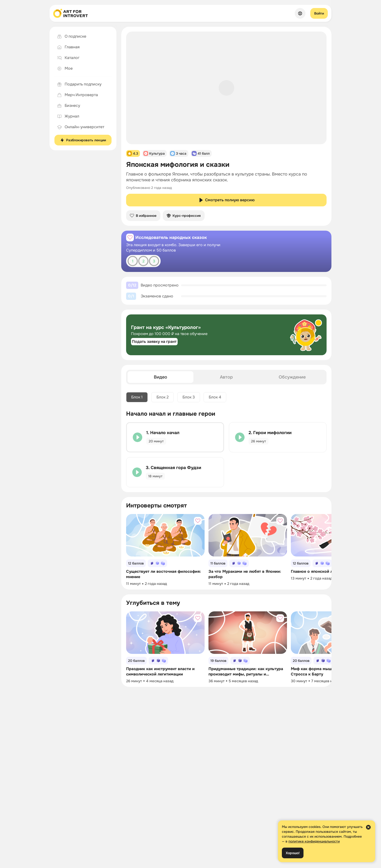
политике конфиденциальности (314, 841)
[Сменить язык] (300, 13)
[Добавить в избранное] (130, 237)
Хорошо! (293, 853)
